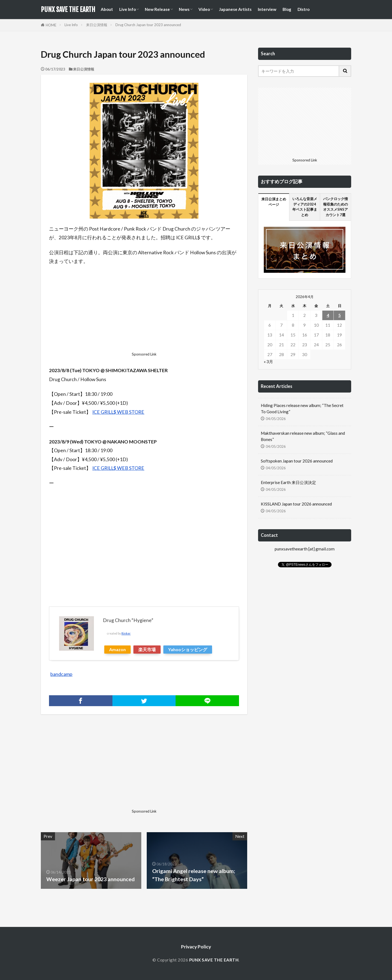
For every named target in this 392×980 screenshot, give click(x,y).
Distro (304, 9)
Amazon (117, 649)
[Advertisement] (144, 310)
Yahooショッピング (188, 649)
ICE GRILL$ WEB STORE (118, 412)
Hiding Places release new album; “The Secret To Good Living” (302, 408)
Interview (267, 9)
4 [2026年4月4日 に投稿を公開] (328, 315)
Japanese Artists (235, 9)
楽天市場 (147, 649)
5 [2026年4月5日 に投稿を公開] (340, 315)
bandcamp (61, 674)
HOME (51, 25)
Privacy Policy (196, 947)
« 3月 (268, 362)
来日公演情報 (97, 25)
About (107, 9)
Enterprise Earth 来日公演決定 (288, 482)
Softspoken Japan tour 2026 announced (297, 461)
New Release (157, 9)
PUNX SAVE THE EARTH (68, 10)
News (184, 9)
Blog (287, 9)
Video (204, 9)
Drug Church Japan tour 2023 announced (148, 25)
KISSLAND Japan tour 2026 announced (296, 504)
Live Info (128, 9)
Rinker (126, 633)
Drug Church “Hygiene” (128, 620)
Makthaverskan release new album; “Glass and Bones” (303, 436)
